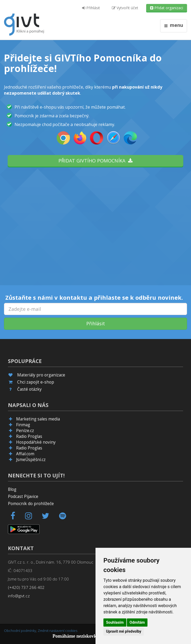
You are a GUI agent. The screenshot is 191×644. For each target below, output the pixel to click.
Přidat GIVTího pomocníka (96, 161)
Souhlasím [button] (115, 622)
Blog (12, 489)
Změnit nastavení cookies (58, 631)
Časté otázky (29, 389)
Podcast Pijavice (23, 497)
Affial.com (25, 454)
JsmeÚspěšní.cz (31, 460)
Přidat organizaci (167, 8)
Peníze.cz (25, 431)
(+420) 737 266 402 (26, 587)
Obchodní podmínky (20, 631)
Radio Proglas (29, 436)
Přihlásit (91, 8)
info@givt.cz (19, 596)
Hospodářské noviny (36, 442)
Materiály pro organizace (41, 375)
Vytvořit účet (125, 8)
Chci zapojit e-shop (36, 382)
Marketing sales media (38, 419)
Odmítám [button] (137, 622)
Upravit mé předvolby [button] (124, 631)
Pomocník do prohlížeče (31, 504)
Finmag (23, 425)
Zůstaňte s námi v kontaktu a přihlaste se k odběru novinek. (94, 297)
